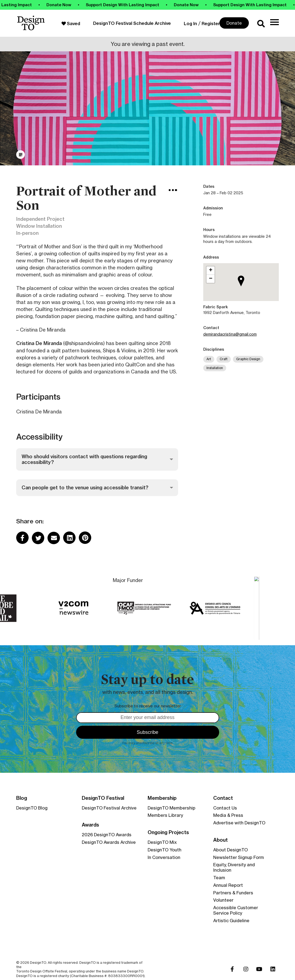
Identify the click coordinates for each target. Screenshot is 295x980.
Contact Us (225, 808)
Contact (223, 798)
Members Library (165, 815)
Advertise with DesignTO (239, 823)
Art (209, 359)
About (221, 840)
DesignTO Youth (165, 850)
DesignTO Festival (103, 798)
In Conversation (164, 857)
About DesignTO (230, 850)
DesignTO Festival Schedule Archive (132, 23)
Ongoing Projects (168, 832)
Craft (224, 359)
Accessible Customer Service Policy (236, 910)
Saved (71, 24)
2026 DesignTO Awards (107, 835)
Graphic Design (248, 359)
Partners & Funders (233, 893)
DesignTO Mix (162, 842)
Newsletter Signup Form (239, 857)
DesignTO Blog (32, 808)
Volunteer (223, 900)
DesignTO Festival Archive (109, 808)
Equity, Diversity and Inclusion (234, 867)
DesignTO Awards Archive (109, 842)
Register (211, 24)
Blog (22, 798)
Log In (190, 24)
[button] (243, 288)
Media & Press (228, 815)
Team (219, 878)
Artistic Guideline (231, 921)
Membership (162, 798)
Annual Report (228, 885)
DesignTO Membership (172, 808)
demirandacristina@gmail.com (230, 334)
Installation (215, 368)
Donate (234, 23)
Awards (90, 825)
